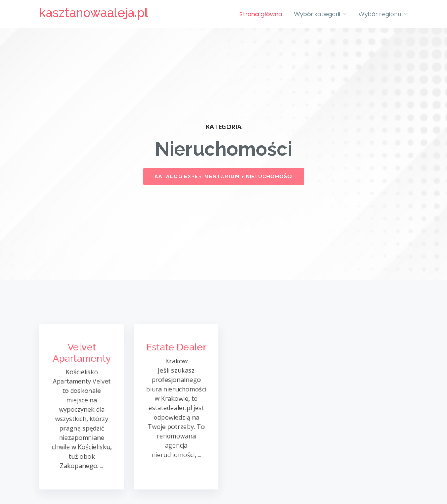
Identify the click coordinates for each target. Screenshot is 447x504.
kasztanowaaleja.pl (94, 12)
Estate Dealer (176, 349)
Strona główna (261, 14)
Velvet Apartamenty (82, 355)
